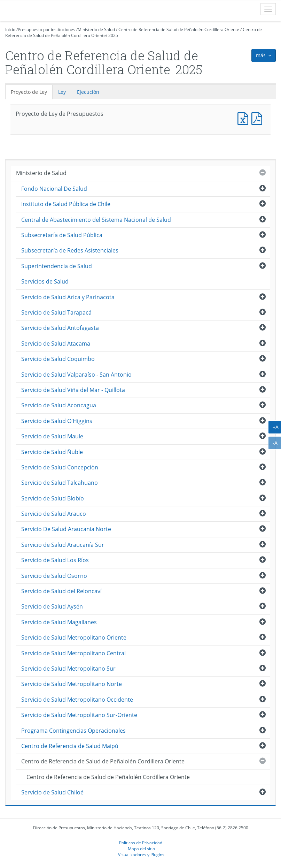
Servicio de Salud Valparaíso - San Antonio (76, 375)
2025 (113, 35)
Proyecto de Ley (29, 92)
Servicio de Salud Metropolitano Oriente (74, 637)
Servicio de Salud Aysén (52, 606)
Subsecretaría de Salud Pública (62, 235)
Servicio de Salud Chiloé (52, 792)
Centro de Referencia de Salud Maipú (70, 746)
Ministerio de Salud (96, 29)
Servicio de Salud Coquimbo (58, 359)
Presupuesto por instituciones (46, 29)
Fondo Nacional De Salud (54, 189)
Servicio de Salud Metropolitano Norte (72, 684)
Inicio (10, 29)
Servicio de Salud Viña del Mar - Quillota (73, 390)
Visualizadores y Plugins (141, 854)
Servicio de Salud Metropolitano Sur (68, 669)
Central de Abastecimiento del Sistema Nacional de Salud (96, 220)
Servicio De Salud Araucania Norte (66, 529)
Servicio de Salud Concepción (60, 467)
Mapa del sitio (141, 848)
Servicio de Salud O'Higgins (57, 421)
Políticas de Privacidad (141, 843)
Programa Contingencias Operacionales (73, 731)
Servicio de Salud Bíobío (53, 498)
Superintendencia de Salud (57, 266)
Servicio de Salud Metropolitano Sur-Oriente (79, 715)
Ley (62, 92)
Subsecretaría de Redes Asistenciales (70, 250)
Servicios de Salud (45, 281)
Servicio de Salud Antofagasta (60, 328)
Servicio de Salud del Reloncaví (61, 591)
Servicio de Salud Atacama (56, 344)
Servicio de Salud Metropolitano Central (73, 653)
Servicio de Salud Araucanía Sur (63, 545)
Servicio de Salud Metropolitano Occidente (77, 700)
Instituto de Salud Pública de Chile (66, 204)
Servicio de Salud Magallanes (59, 622)
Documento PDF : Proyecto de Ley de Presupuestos (258, 118)
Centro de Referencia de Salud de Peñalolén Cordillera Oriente (179, 29)
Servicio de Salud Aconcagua (59, 405)
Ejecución (88, 92)
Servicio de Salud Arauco (54, 514)
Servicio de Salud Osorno (54, 576)
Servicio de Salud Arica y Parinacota (68, 297)
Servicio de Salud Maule (52, 436)
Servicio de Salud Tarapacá (56, 312)
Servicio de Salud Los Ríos (55, 560)
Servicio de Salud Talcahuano (60, 483)
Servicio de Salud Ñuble (52, 452)
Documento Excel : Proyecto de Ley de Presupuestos (244, 118)
